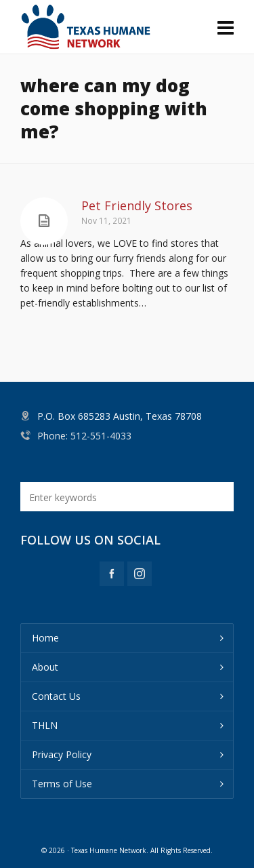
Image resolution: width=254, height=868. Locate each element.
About (45, 667)
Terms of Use (62, 784)
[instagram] (140, 574)
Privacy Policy (62, 754)
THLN (45, 725)
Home (45, 638)
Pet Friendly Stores (137, 205)
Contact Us (56, 696)
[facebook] (112, 574)
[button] (217, 497)
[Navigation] (226, 27)
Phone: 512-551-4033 (84, 436)
